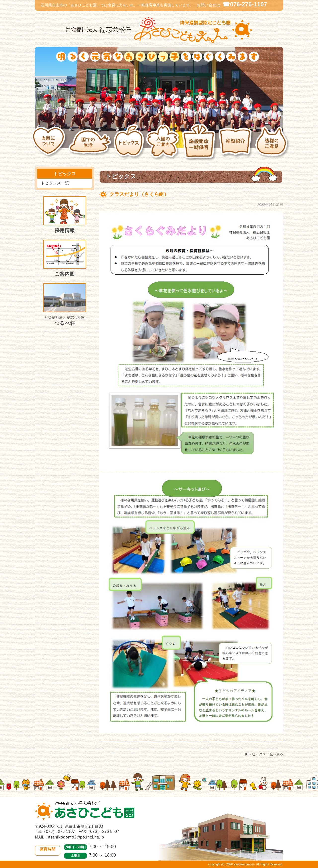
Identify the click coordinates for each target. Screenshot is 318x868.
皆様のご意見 (273, 145)
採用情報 (65, 215)
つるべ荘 (65, 305)
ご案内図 (65, 258)
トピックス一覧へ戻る (266, 754)
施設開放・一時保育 (200, 145)
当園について (50, 145)
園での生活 (91, 145)
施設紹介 (237, 145)
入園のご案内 (164, 145)
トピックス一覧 (55, 183)
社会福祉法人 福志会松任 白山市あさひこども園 (159, 30)
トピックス (130, 145)
